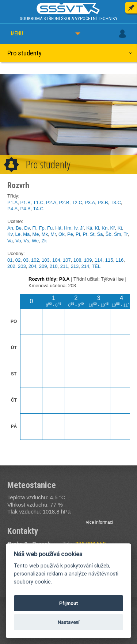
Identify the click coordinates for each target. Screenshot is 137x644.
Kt (120, 228)
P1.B (25, 202)
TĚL (96, 266)
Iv (76, 228)
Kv (10, 234)
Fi (34, 228)
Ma (26, 234)
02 (18, 260)
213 (75, 266)
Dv (27, 228)
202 (11, 266)
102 (35, 260)
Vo (18, 241)
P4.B (25, 209)
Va (10, 241)
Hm (68, 228)
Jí (82, 228)
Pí (78, 234)
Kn (104, 228)
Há (58, 228)
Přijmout (68, 603)
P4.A (12, 209)
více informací (100, 522)
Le (18, 234)
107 (67, 260)
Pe (70, 234)
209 (43, 266)
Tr (125, 234)
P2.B (64, 202)
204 (33, 266)
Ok (62, 234)
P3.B (103, 202)
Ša (100, 234)
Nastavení (68, 622)
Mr (53, 234)
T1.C (38, 202)
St (92, 234)
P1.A (12, 202)
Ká (89, 228)
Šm (118, 234)
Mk (45, 234)
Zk (44, 241)
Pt (85, 234)
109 (88, 260)
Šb (109, 234)
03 (26, 260)
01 (10, 260)
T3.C (116, 202)
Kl (97, 228)
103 (46, 260)
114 (99, 260)
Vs (26, 241)
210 (54, 266)
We (35, 241)
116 (120, 260)
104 (56, 260)
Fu (50, 228)
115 (109, 260)
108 (77, 260)
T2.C (77, 202)
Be (19, 228)
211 (64, 266)
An (10, 228)
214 (85, 266)
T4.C (38, 209)
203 (22, 266)
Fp (42, 228)
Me (35, 234)
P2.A (51, 202)
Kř (112, 228)
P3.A (90, 202)
